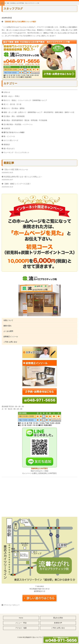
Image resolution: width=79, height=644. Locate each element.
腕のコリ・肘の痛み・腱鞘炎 (14, 108)
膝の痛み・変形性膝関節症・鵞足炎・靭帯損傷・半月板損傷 (25, 120)
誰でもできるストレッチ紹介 (14, 132)
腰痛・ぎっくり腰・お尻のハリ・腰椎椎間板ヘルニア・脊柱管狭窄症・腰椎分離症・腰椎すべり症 (39, 112)
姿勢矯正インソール (11, 337)
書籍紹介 (7, 144)
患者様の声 (58, 623)
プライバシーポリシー (11, 605)
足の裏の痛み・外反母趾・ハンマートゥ (18, 124)
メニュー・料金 (21, 623)
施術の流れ (7, 326)
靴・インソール (9, 136)
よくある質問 (8, 331)
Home (21, 618)
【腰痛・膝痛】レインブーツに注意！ (17, 184)
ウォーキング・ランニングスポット (17, 152)
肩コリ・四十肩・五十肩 (12, 104)
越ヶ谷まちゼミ (9, 148)
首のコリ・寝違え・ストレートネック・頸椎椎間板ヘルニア (25, 100)
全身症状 (7, 128)
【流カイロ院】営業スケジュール (16, 169)
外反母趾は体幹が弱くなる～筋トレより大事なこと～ (23, 177)
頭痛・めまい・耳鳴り (12, 96)
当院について (8, 320)
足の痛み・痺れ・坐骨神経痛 (14, 116)
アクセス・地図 (21, 628)
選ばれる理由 (58, 618)
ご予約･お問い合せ (10, 342)
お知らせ (7, 92)
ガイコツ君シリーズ (11, 140)
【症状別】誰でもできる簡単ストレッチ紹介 (20, 22)
